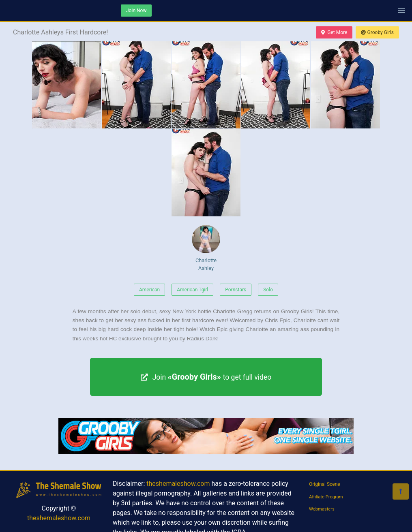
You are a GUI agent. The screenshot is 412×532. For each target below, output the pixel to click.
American (149, 290)
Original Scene (325, 484)
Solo (268, 290)
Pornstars (236, 290)
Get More (334, 32)
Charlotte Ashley (206, 248)
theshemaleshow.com (59, 518)
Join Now (136, 11)
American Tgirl (192, 290)
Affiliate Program (326, 497)
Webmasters (322, 509)
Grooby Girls (377, 32)
